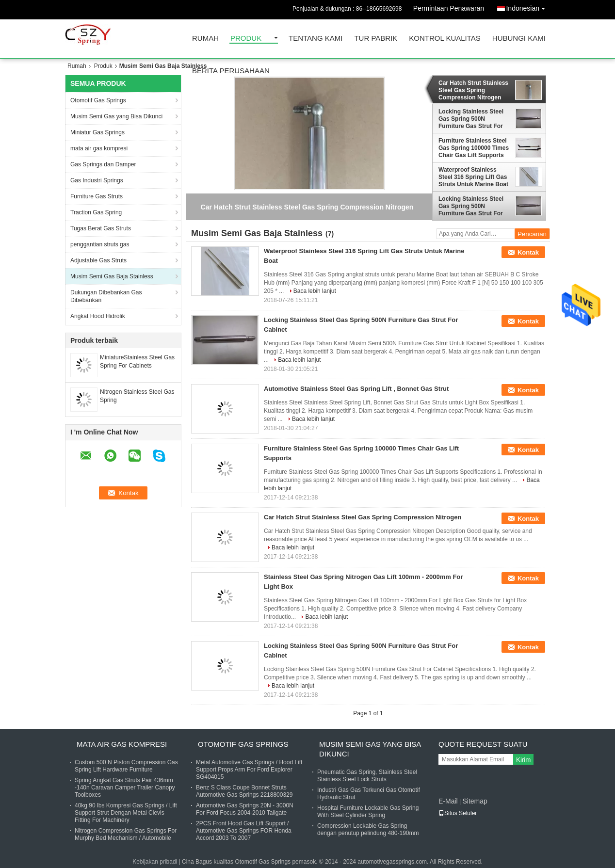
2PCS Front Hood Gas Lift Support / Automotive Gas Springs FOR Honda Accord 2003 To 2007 (244, 831)
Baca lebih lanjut (315, 291)
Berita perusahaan (231, 71)
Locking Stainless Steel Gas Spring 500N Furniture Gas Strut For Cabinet (471, 119)
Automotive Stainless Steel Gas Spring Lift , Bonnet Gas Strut (356, 389)
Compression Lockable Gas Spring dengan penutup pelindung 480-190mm (368, 829)
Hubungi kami (519, 39)
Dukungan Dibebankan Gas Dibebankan (106, 296)
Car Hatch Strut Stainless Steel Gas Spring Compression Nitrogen (473, 90)
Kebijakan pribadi (155, 862)
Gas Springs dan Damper (103, 164)
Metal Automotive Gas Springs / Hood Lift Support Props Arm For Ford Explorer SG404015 (249, 770)
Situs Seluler (458, 813)
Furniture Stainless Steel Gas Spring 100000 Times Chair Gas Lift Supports (474, 148)
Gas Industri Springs (97, 180)
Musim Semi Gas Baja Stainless (112, 276)
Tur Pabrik (376, 39)
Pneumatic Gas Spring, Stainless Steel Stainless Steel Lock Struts (367, 776)
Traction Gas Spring (96, 212)
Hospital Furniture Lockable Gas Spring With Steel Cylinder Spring (368, 812)
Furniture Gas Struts (97, 196)
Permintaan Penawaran (449, 8)
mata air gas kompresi (99, 148)
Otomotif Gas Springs (98, 100)
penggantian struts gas (100, 244)
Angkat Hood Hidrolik (98, 316)
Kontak (528, 252)
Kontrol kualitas (445, 39)
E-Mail (448, 801)
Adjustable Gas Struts (98, 260)
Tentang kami (316, 39)
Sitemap (475, 801)
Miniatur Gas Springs (97, 132)
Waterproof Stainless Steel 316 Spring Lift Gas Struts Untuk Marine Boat (473, 177)
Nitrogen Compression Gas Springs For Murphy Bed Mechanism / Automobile (126, 834)
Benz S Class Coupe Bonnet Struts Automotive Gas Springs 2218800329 (244, 791)
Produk (246, 39)
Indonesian (528, 7)
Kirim (523, 760)
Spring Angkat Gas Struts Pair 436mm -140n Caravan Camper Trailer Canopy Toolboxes (125, 788)
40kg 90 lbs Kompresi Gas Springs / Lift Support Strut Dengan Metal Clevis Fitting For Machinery (126, 813)
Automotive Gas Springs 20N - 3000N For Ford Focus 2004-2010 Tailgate (245, 809)
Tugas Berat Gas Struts (101, 228)
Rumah (205, 39)
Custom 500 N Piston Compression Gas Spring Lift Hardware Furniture (126, 766)
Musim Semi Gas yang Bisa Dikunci (116, 116)
